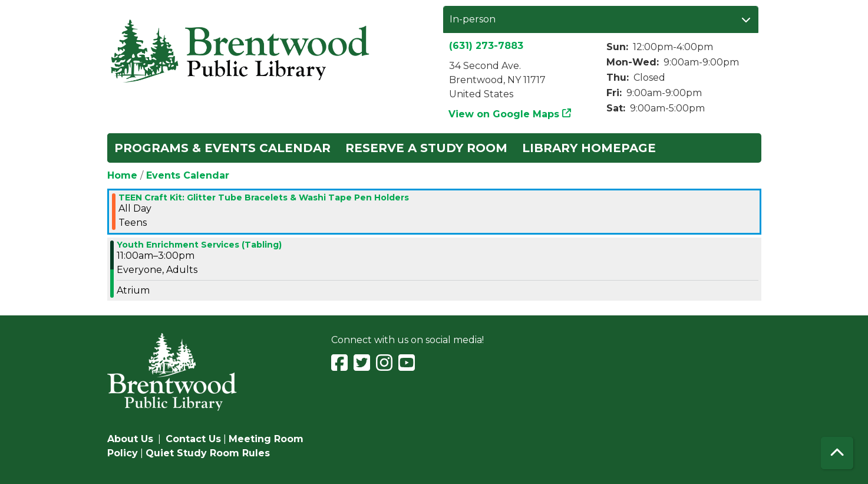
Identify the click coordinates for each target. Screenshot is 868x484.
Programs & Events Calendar (222, 148)
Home (122, 175)
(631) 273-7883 (486, 46)
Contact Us (193, 439)
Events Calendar (188, 175)
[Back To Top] (837, 453)
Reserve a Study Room (426, 148)
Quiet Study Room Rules (208, 453)
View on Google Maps (504, 114)
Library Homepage (589, 148)
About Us (130, 439)
